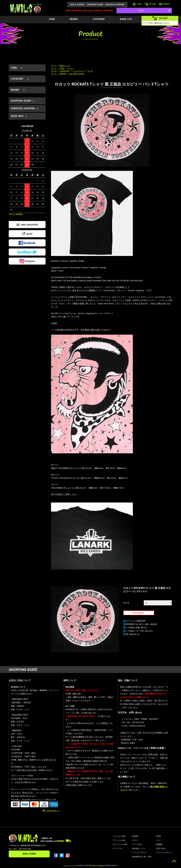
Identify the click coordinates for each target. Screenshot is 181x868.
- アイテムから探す (119, 836)
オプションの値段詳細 (136, 621)
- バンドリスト (117, 848)
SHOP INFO (17, 116)
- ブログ (158, 840)
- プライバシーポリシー (164, 852)
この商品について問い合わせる (139, 631)
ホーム (54, 66)
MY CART (150, 4)
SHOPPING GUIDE (95, 5)
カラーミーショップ (70, 865)
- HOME (158, 836)
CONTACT (165, 4)
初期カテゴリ (65, 66)
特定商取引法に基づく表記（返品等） (142, 624)
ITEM (52, 19)
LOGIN (137, 4)
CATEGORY (99, 19)
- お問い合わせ (160, 848)
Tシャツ (70, 68)
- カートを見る (136, 844)
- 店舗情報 (159, 844)
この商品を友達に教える (137, 627)
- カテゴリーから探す (120, 844)
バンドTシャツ (78, 71)
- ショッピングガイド (139, 852)
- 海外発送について (138, 848)
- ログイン (135, 840)
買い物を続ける (133, 634)
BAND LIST (126, 19)
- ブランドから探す (119, 840)
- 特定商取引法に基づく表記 (141, 857)
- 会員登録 (135, 836)
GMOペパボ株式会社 (98, 865)
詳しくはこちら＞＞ (51, 810)
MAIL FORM (29, 854)
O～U (90, 71)
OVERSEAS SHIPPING (115, 5)
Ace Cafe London (77, 74)
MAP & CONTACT (78, 5)
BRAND (74, 19)
